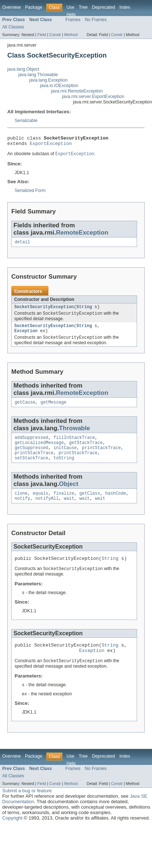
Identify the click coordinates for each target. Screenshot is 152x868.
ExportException (51, 145)
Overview (11, 7)
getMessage (53, 409)
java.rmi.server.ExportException (93, 97)
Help (71, 15)
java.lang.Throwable (38, 75)
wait (69, 510)
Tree (83, 7)
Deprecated (104, 7)
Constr (55, 35)
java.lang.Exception (48, 80)
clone (21, 504)
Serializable (26, 121)
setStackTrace (31, 468)
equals (41, 504)
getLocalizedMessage (39, 451)
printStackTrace (102, 457)
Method (71, 35)
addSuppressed (31, 445)
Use (70, 7)
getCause (25, 409)
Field (42, 35)
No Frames (96, 20)
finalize (64, 504)
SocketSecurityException (44, 311)
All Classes (13, 27)
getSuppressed (31, 457)
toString (64, 468)
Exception (26, 337)
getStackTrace (86, 451)
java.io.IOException (59, 86)
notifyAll (47, 510)
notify (22, 510)
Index (125, 7)
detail (22, 245)
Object (69, 494)
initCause (65, 457)
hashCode (116, 504)
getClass (90, 504)
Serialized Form (30, 193)
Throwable (75, 435)
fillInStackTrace (74, 445)
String (84, 311)
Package (34, 7)
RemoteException (82, 235)
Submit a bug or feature (27, 808)
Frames (73, 20)
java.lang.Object (23, 69)
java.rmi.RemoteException (77, 91)
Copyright (12, 835)
